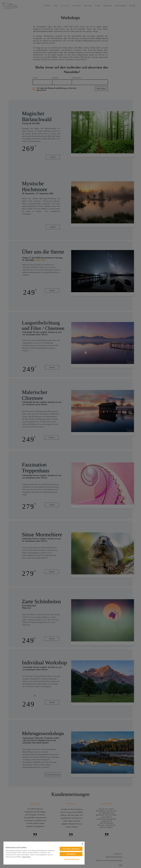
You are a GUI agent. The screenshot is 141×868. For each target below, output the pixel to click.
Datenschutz (26, 857)
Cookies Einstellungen (72, 859)
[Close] (82, 844)
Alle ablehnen (71, 854)
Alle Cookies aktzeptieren (71, 849)
